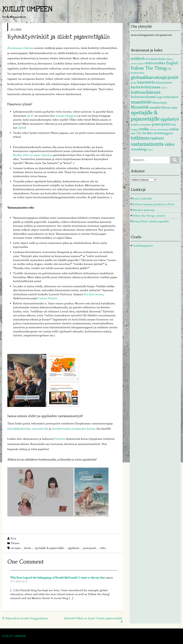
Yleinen (15, 543)
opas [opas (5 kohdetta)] (174, 107)
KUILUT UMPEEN (27, 9)
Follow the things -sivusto (149, 216)
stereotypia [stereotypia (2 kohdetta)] (163, 129)
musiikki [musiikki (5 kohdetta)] (155, 107)
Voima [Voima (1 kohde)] (150, 150)
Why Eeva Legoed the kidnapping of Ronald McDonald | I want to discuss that (58, 578)
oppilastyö (74, 548)
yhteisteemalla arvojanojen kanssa (74, 429)
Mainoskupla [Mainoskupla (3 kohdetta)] (160, 103)
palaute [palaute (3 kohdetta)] (135, 125)
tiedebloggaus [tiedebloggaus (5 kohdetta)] (163, 133)
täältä (22, 128)
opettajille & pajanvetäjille (49, 548)
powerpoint (90, 548)
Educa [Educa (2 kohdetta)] (170, 59)
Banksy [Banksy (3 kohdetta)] (162, 59)
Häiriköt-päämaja (143, 210)
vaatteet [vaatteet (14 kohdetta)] (157, 138)
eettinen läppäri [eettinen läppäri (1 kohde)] (137, 64)
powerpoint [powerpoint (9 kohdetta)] (161, 124)
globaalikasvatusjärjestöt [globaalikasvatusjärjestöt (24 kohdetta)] (155, 77)
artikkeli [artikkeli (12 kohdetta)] (138, 58)
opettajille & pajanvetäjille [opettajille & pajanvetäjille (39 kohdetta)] (145, 116)
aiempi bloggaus (66, 116)
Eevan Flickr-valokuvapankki (151, 221)
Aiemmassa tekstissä (20, 48)
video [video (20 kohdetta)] (169, 144)
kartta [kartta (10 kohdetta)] (136, 87)
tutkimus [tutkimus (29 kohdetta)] (140, 138)
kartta (28, 548)
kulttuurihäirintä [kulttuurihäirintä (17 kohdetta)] (146, 92)
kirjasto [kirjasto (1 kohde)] (164, 88)
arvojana (16, 548)
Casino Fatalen (48, 298)
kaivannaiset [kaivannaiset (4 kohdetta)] (164, 82)
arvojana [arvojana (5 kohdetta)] (151, 59)
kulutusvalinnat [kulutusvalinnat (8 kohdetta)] (143, 97)
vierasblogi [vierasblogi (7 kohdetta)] (139, 149)
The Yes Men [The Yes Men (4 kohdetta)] (145, 133)
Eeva (13, 538)
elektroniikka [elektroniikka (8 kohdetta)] (155, 63)
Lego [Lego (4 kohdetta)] (159, 97)
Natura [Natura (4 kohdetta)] (166, 107)
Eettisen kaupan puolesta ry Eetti (153, 204)
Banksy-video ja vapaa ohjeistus (33, 155)
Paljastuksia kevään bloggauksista (26, 618)
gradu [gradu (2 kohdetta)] (134, 83)
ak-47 (31, 116)
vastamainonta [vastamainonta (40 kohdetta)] (147, 144)
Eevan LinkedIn (142, 198)
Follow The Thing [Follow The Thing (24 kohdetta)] (149, 68)
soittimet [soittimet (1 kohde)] (153, 130)
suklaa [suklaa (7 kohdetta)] (174, 129)
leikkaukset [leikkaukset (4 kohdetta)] (171, 97)
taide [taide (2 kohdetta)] (133, 133)
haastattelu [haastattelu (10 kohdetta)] (146, 82)
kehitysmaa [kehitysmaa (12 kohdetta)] (151, 87)
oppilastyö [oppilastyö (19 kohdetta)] (170, 119)
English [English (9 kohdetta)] (172, 63)
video (103, 548)
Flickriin (60, 439)
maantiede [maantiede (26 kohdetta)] (141, 102)
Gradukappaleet (143, 246)
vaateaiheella (40, 429)
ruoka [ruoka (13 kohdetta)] (144, 129)
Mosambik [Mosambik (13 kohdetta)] (140, 107)
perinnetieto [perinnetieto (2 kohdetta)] (146, 125)
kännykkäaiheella (19, 429)
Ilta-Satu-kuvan (93, 294)
